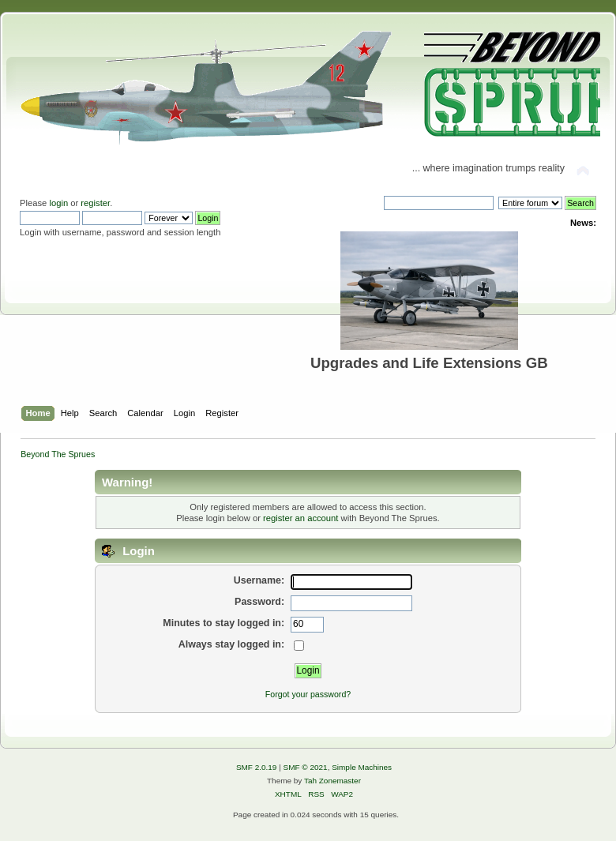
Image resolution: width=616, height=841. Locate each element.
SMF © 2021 (306, 767)
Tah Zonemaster (332, 781)
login (58, 203)
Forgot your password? (308, 694)
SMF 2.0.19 (257, 767)
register (95, 203)
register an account (300, 518)
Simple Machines (362, 767)
